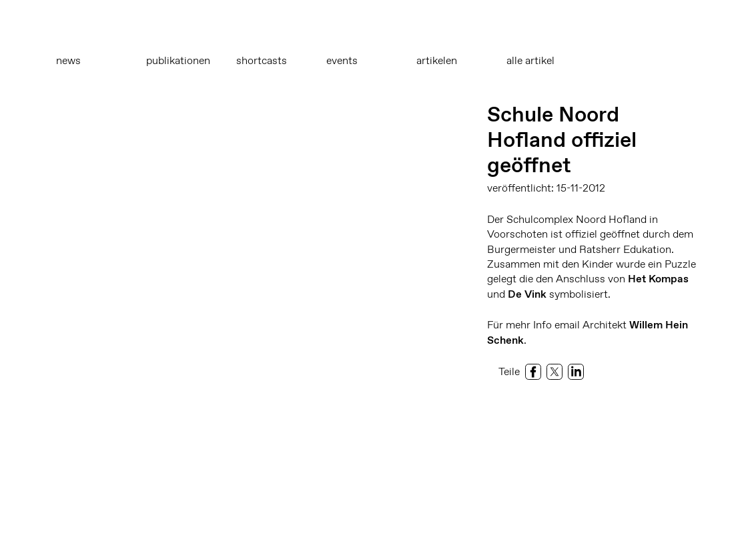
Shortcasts (262, 60)
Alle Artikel (530, 60)
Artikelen (437, 60)
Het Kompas (658, 279)
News (68, 60)
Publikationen (178, 60)
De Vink (527, 294)
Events (342, 60)
